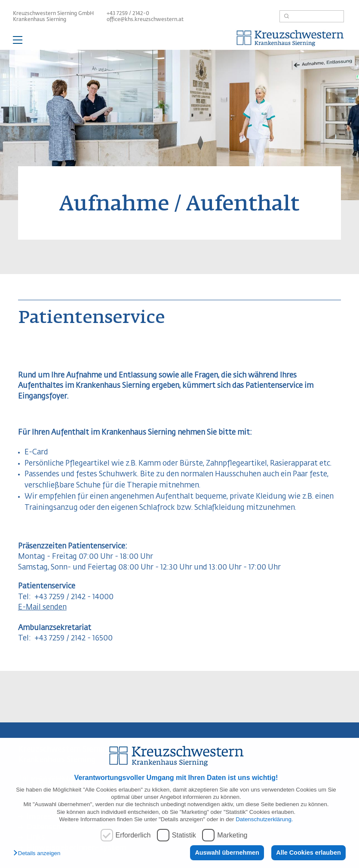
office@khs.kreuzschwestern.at (145, 20)
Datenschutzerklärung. (264, 819)
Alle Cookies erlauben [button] (308, 853)
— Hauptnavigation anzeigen (179, 41)
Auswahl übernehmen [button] (227, 853)
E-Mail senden (42, 608)
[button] (39, 854)
